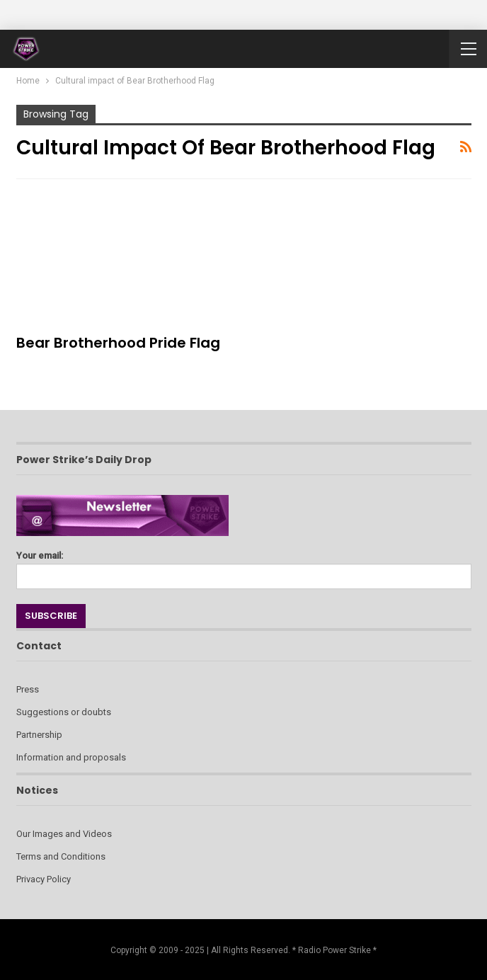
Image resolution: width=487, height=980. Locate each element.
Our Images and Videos (64, 834)
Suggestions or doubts (64, 712)
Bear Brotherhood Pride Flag (118, 343)
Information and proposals (71, 757)
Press (28, 689)
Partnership (39, 735)
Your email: (244, 566)
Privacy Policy (44, 879)
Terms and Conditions (61, 856)
